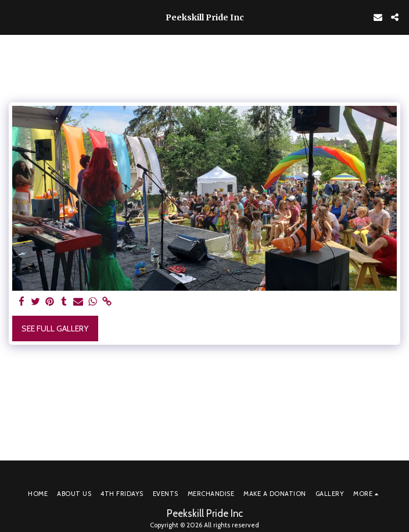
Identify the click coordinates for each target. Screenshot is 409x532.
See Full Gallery (55, 329)
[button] (13, 17)
